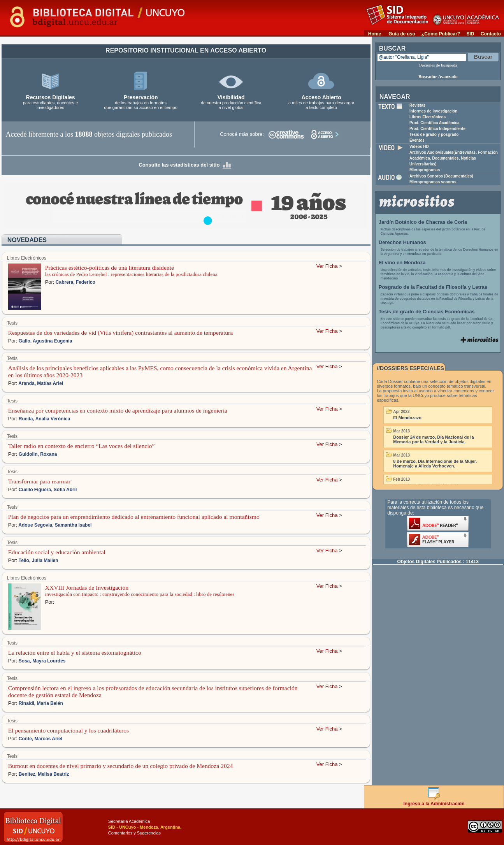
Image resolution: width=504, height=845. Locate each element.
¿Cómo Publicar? (441, 34)
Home (375, 34)
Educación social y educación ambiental (57, 552)
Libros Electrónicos (428, 117)
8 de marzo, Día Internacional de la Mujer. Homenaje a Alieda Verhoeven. (435, 464)
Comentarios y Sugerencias (134, 833)
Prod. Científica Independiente (437, 129)
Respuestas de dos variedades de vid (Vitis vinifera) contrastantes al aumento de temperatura (121, 333)
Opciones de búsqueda (438, 65)
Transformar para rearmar (39, 481)
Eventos (417, 140)
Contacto (491, 34)
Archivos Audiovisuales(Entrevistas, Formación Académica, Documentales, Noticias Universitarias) (454, 158)
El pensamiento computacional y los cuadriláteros (68, 730)
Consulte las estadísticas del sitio (186, 165)
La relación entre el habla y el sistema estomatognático (75, 653)
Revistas (417, 105)
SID (470, 34)
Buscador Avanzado (438, 77)
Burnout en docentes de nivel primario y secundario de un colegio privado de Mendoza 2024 (121, 766)
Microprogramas (425, 170)
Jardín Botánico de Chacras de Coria (423, 222)
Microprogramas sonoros (433, 182)
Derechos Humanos (402, 242)
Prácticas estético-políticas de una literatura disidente (110, 268)
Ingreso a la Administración (434, 801)
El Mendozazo (407, 418)
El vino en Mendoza (402, 263)
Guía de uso (402, 34)
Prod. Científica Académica (435, 123)
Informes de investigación (433, 111)
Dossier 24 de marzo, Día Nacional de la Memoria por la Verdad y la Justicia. (433, 439)
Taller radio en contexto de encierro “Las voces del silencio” (82, 446)
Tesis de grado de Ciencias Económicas (427, 312)
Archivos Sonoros (441, 176)
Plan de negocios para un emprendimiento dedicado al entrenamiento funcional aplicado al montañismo (134, 517)
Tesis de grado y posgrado (434, 134)
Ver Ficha (327, 266)
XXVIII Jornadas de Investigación (87, 588)
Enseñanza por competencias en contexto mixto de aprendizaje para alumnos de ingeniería (118, 410)
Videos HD (419, 147)
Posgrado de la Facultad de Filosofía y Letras (433, 287)
